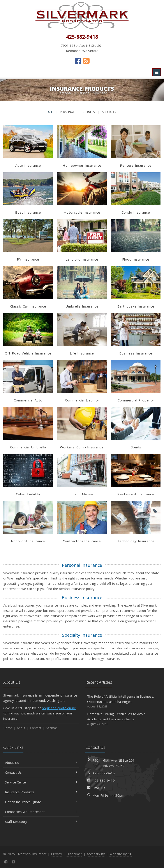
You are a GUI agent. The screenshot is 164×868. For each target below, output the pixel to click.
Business (88, 112)
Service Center (41, 782)
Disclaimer (74, 854)
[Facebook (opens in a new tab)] (78, 61)
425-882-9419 (104, 780)
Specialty (109, 112)
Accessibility (96, 854)
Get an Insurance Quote (41, 802)
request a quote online (59, 708)
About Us (41, 763)
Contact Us (41, 772)
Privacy (56, 854)
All (50, 112)
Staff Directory (41, 821)
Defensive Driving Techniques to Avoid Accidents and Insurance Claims (123, 719)
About (21, 728)
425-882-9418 (104, 773)
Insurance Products (41, 792)
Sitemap (52, 728)
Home (8, 728)
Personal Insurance (82, 565)
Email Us (99, 788)
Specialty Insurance (82, 635)
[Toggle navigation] (157, 72)
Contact (36, 728)
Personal (67, 112)
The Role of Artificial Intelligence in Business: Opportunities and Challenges (123, 701)
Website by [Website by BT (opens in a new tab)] (121, 854)
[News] (86, 61)
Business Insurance (82, 597)
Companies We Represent (41, 812)
